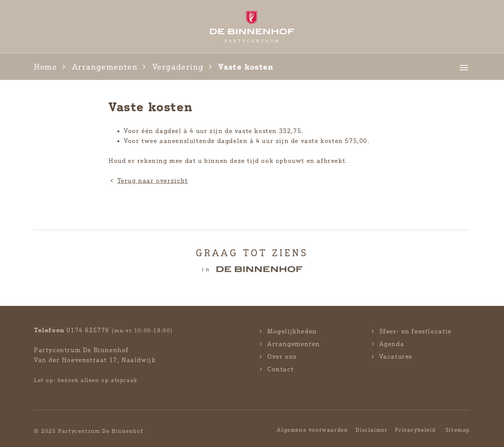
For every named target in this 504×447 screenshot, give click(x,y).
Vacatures (396, 356)
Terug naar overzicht (148, 180)
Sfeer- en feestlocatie (415, 331)
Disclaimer (371, 430)
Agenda (392, 344)
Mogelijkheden (292, 331)
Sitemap (458, 430)
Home (46, 67)
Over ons (282, 356)
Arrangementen (105, 67)
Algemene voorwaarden (312, 430)
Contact (280, 369)
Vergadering (178, 67)
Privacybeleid (415, 430)
